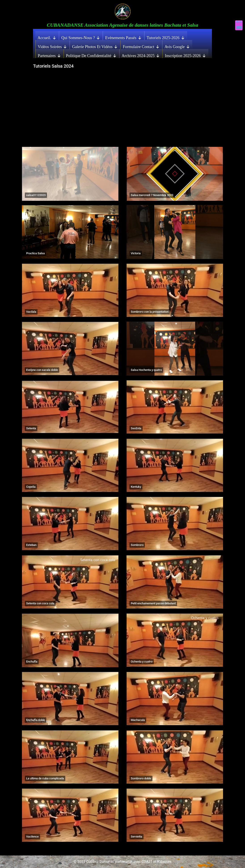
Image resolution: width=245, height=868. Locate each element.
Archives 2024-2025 (141, 55)
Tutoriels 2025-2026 (166, 37)
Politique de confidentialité (91, 55)
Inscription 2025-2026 (185, 55)
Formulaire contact (141, 46)
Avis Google (177, 46)
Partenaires (49, 55)
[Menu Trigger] (239, 25)
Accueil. (47, 37)
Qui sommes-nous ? (81, 37)
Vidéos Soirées (52, 46)
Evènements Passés (123, 37)
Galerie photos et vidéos (95, 46)
